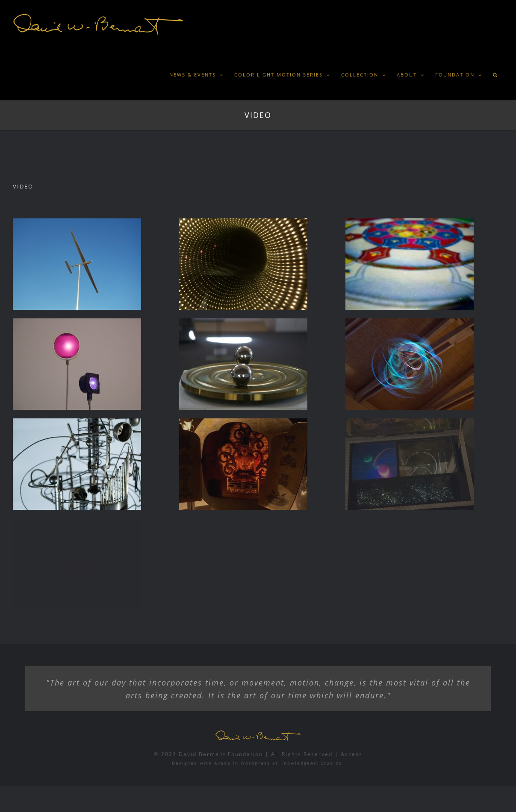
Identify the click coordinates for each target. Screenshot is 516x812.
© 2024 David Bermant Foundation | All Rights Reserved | (247, 754)
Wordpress (255, 763)
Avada (223, 763)
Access (352, 754)
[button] (495, 75)
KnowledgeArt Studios (311, 763)
